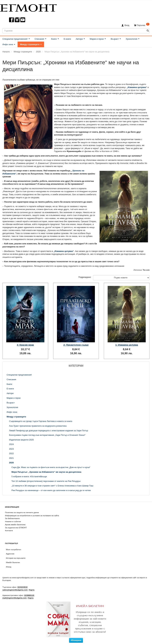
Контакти (9, 530)
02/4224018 (22, 587)
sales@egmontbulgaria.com (15, 590)
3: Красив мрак (25, 346)
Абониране (76, 640)
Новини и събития (13, 521)
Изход (9, 567)
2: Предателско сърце (76, 346)
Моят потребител (13, 549)
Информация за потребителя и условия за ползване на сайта (32, 515)
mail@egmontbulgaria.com (15, 598)
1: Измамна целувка (127, 346)
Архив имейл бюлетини (15, 524)
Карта (32, 590)
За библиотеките (12, 518)
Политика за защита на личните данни (22, 512)
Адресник (10, 554)
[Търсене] (148, 31)
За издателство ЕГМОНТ (16, 528)
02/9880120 (29, 595)
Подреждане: (85, 277)
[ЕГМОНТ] (28, 7)
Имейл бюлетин (13, 562)
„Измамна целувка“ (137, 87)
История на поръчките (16, 558)
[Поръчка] (142, 25)
